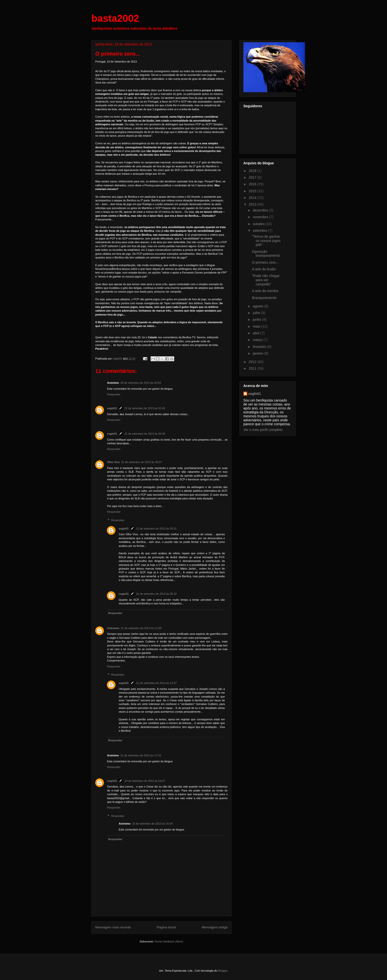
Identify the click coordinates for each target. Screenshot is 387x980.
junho (257, 320)
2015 (253, 191)
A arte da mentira (265, 291)
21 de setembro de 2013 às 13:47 (156, 683)
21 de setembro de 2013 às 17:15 (141, 755)
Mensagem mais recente (113, 927)
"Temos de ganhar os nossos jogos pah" (266, 241)
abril (256, 333)
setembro (260, 231)
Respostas (118, 520)
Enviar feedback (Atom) (169, 941)
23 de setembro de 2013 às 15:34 (152, 824)
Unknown (113, 628)
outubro (259, 224)
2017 (253, 177)
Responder (114, 394)
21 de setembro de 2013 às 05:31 (156, 529)
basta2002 (115, 18)
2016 (253, 184)
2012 (253, 362)
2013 (253, 204)
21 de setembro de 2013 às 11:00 (141, 628)
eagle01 (112, 408)
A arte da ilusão (264, 269)
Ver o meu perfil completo (263, 430)
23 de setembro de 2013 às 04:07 (145, 781)
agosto (258, 306)
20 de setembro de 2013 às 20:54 (141, 383)
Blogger (223, 971)
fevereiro (260, 347)
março (258, 340)
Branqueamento (264, 298)
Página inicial (166, 927)
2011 (253, 368)
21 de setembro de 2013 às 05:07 (142, 462)
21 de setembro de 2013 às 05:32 (156, 594)
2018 (253, 171)
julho (257, 313)
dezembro (261, 210)
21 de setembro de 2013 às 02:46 (145, 434)
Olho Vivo (113, 462)
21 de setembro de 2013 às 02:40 (145, 408)
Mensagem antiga (215, 927)
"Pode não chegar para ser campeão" (266, 280)
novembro (261, 217)
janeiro (258, 353)
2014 (253, 198)
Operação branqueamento (266, 254)
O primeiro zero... (265, 262)
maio (257, 326)
